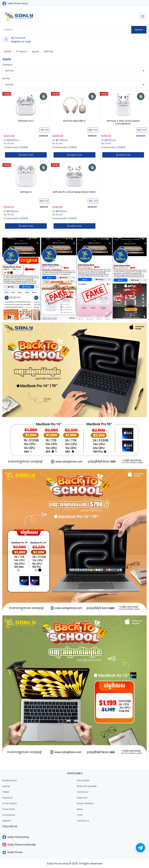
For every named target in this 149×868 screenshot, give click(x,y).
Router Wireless (85, 803)
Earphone (7, 798)
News (80, 809)
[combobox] (67, 30)
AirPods (48, 51)
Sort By (6, 78)
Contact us (83, 821)
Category (7, 65)
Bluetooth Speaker (87, 786)
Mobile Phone (10, 780)
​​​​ (74, 833)
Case (80, 815)
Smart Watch (10, 803)
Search (139, 30)
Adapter (7, 821)
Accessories (9, 815)
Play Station (83, 780)
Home (7, 51)
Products (21, 51)
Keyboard (82, 798)
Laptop (6, 786)
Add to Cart (26, 155)
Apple (35, 51)
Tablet (6, 792)
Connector (83, 792)
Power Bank (8, 809)
